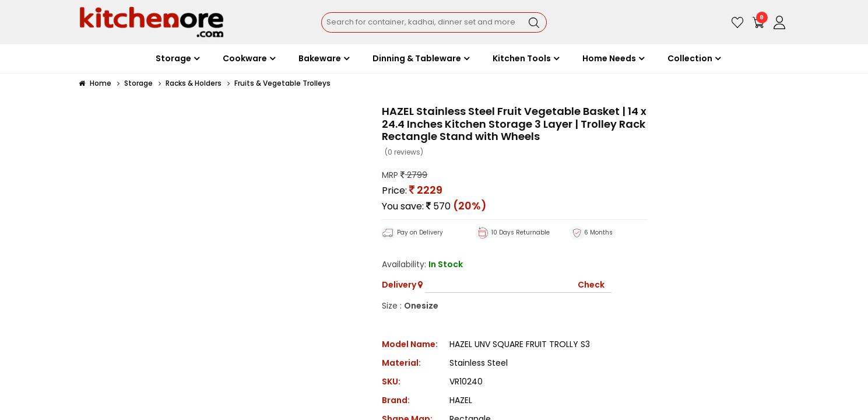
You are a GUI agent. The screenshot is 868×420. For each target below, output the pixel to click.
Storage (138, 83)
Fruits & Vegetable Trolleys (282, 83)
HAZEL (461, 400)
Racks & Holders (194, 83)
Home (95, 83)
